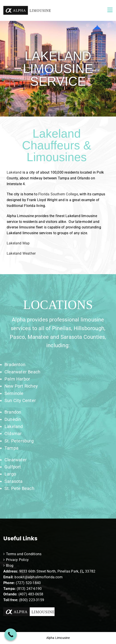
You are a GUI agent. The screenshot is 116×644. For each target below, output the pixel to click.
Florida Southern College (58, 194)
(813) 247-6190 (29, 589)
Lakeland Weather (22, 253)
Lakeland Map (18, 243)
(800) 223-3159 (32, 600)
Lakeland (14, 172)
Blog (10, 566)
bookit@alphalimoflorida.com (38, 577)
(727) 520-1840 (28, 583)
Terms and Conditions (24, 554)
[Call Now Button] (11, 635)
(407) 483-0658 (31, 594)
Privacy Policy (17, 560)
